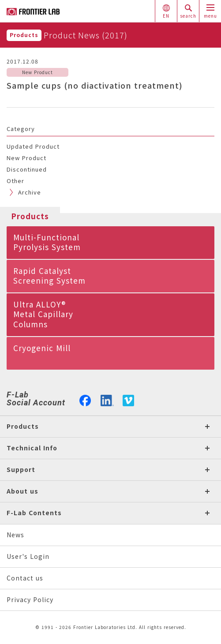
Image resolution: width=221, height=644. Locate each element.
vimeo (128, 401)
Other (15, 181)
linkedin (107, 400)
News (15, 535)
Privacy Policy (30, 600)
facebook (85, 400)
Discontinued (27, 169)
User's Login (28, 556)
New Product (26, 158)
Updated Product (33, 146)
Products (24, 35)
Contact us (25, 578)
